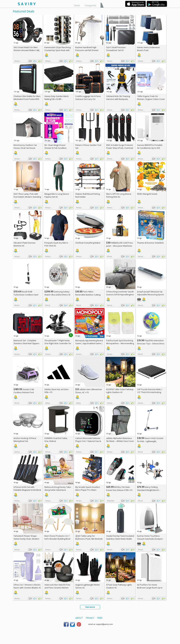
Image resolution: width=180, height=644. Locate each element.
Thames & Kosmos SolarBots (150, 243)
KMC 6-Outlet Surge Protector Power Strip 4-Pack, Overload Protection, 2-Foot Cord (120, 148)
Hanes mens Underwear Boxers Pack (148, 49)
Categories (90, 5)
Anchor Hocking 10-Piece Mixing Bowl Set (25, 440)
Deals (77, 5)
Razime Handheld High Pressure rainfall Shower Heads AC (87, 50)
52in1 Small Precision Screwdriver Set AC (116, 49)
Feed (100, 618)
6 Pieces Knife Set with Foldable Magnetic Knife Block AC (27, 490)
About (79, 618)
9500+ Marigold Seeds (147, 194)
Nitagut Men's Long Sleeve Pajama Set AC (57, 195)
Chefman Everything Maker (88, 243)
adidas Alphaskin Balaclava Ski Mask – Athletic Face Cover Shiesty (120, 441)
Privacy (90, 618)
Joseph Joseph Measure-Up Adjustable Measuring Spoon (151, 293)
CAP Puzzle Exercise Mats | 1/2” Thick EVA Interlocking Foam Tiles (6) (150, 392)
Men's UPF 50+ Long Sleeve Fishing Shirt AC (119, 195)
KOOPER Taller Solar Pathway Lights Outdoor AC (120, 391)
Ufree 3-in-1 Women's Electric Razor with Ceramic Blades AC (27, 586)
